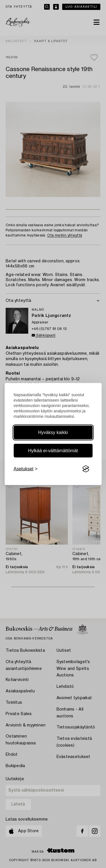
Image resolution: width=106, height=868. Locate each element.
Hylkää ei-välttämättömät (53, 451)
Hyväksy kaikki (53, 432)
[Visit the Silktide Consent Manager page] (86, 469)
